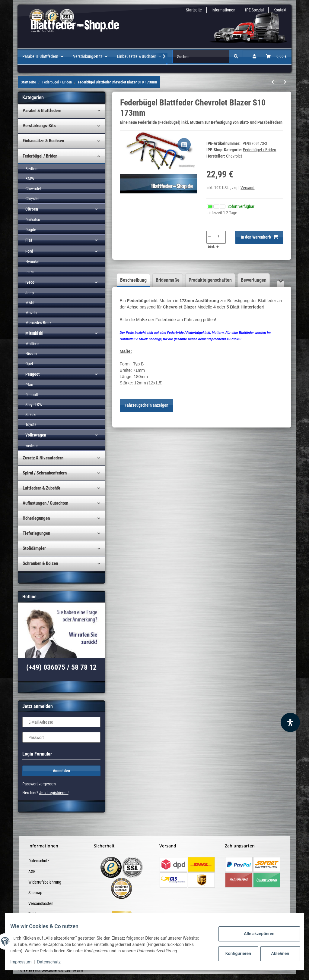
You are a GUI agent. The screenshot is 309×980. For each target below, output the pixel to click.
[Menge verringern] (209, 236)
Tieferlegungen (36, 533)
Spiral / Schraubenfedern (45, 473)
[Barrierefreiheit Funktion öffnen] (290, 722)
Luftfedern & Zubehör (41, 488)
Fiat (29, 240)
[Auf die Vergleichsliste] (184, 145)
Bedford (32, 169)
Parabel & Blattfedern (42, 111)
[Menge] (218, 236)
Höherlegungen (36, 518)
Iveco (30, 282)
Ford (29, 251)
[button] (254, 56)
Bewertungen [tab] (254, 280)
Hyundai (32, 262)
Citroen (32, 209)
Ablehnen (276, 953)
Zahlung (35, 914)
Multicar (32, 344)
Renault (32, 395)
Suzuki (31, 415)
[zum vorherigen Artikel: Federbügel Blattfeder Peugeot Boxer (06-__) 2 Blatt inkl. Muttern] (273, 82)
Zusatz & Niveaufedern (43, 458)
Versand (247, 188)
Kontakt (280, 10)
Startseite (194, 10)
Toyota (31, 424)
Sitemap (35, 893)
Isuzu (30, 272)
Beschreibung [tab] (133, 280)
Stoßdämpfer (34, 548)
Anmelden (61, 771)
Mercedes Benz (38, 323)
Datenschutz (39, 861)
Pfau (29, 385)
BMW (30, 179)
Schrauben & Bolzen (40, 563)
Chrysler (32, 199)
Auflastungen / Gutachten (45, 503)
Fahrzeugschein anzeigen (147, 405)
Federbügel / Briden (260, 150)
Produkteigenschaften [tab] (210, 280)
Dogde (31, 230)
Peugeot (32, 374)
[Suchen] (201, 56)
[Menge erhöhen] (218, 247)
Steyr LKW (34, 405)
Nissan (31, 354)
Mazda (31, 313)
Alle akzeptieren (255, 934)
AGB (32, 872)
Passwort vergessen (39, 784)
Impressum (25, 962)
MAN (30, 303)
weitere (32, 446)
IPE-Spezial (254, 10)
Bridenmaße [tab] (168, 280)
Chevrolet (33, 189)
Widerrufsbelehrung (45, 882)
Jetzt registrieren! (54, 793)
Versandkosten (41, 903)
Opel (29, 364)
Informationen (223, 10)
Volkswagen (36, 435)
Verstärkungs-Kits (39, 126)
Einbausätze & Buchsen (43, 141)
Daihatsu (33, 220)
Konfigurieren (234, 953)
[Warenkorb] (276, 56)
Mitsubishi (34, 333)
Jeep (30, 293)
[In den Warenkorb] (259, 237)
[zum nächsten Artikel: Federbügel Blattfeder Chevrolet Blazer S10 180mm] (285, 82)
